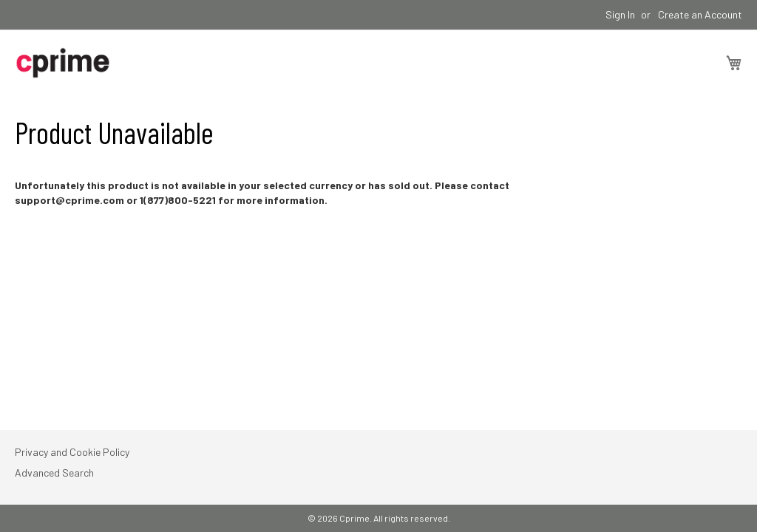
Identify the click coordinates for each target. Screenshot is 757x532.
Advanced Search (54, 473)
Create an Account (700, 14)
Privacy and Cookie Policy (72, 452)
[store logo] (63, 63)
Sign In (620, 14)
